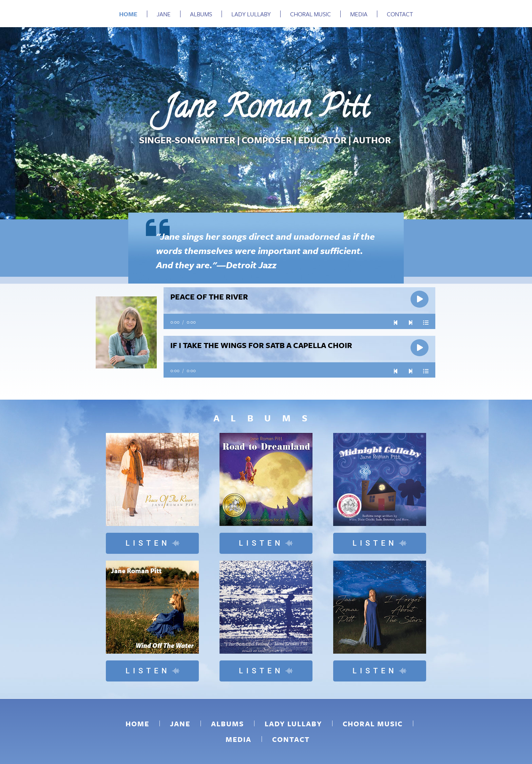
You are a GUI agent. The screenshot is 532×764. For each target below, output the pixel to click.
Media (359, 14)
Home (128, 14)
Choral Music (310, 14)
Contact (400, 14)
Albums (201, 14)
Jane (164, 14)
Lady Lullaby (251, 14)
